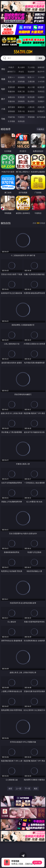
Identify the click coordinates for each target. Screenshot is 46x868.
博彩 (3, 69)
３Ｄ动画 (41, 77)
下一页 (27, 789)
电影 (3, 89)
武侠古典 (41, 107)
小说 (3, 109)
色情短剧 (21, 121)
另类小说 (21, 111)
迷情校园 (11, 111)
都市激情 (11, 107)
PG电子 (11, 67)
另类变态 (41, 91)
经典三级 (21, 91)
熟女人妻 (11, 81)
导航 (3, 119)
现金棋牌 (31, 72)
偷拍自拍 (21, 87)
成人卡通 (31, 87)
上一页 (19, 789)
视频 (3, 79)
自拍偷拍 (21, 77)
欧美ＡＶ (31, 77)
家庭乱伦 (21, 107)
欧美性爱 (41, 87)
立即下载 (37, 862)
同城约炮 (11, 117)
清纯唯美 (21, 101)
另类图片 (41, 101)
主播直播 (31, 81)
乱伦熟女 (31, 91)
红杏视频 (11, 121)
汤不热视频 (41, 117)
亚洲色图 (21, 97)
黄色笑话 (31, 111)
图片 (3, 99)
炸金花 (21, 72)
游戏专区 (41, 67)
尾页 (36, 789)
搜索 (40, 58)
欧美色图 (31, 97)
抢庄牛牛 (41, 72)
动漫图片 (41, 97)
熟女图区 (31, 101)
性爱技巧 (41, 111)
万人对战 (31, 67)
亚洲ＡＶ (11, 77)
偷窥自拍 (11, 97)
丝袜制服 (21, 81)
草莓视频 (31, 117)
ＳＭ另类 (41, 81)
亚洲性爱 (11, 87)
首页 (10, 789)
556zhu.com (23, 52)
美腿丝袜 (11, 101)
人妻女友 (31, 107)
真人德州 (21, 67)
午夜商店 (21, 117)
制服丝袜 (11, 91)
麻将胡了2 (11, 72)
